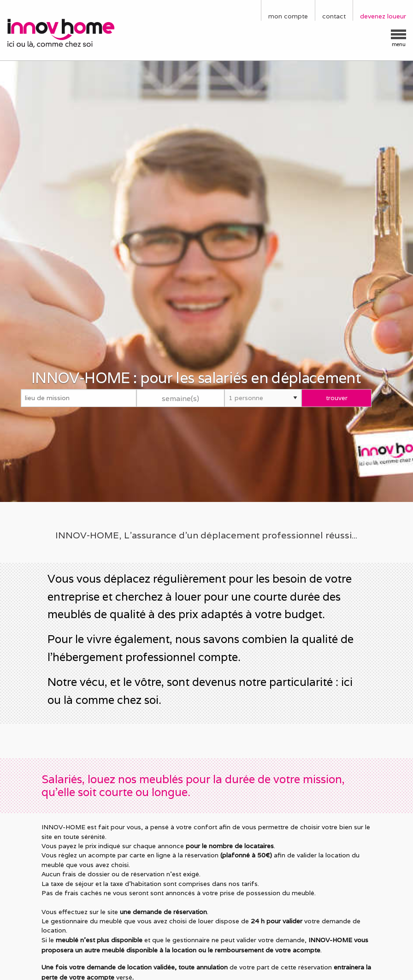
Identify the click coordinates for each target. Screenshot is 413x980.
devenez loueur (383, 16)
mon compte (288, 16)
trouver (337, 398)
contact (334, 16)
